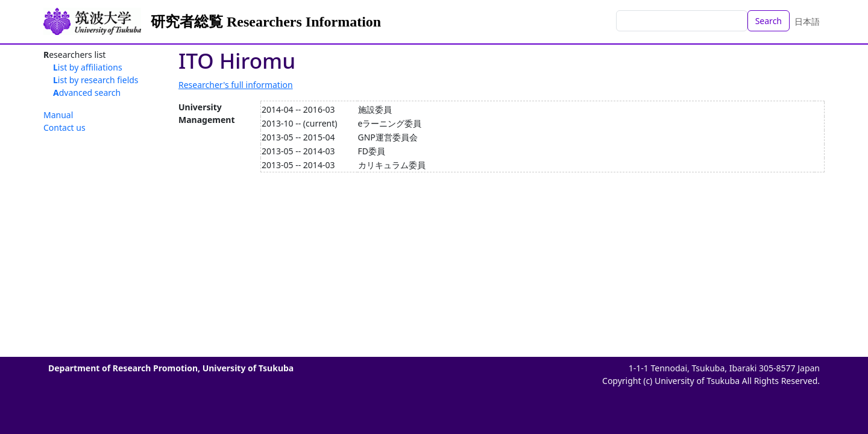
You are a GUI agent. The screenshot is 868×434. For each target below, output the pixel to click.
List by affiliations (88, 67)
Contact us (64, 127)
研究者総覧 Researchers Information (266, 22)
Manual (58, 115)
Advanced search (87, 93)
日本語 (807, 21)
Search (769, 21)
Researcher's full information (236, 85)
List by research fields (96, 80)
